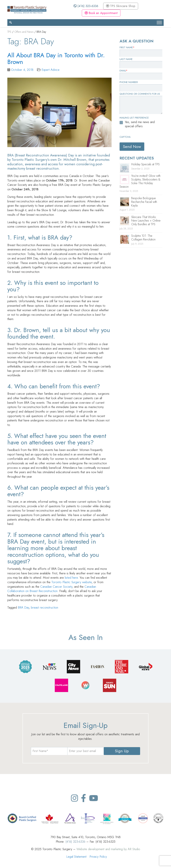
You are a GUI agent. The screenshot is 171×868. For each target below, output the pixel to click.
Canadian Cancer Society (56, 587)
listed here (71, 578)
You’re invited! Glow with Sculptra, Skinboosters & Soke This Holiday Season (140, 181)
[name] (49, 751)
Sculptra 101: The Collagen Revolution (143, 238)
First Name (127, 47)
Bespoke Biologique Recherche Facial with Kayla (144, 202)
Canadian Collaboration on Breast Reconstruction (52, 589)
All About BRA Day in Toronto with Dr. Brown (56, 59)
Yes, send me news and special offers (140, 124)
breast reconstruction (45, 607)
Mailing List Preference (134, 118)
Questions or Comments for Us (140, 94)
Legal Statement (76, 857)
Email (123, 71)
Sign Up (122, 751)
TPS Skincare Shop (121, 6)
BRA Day (23, 607)
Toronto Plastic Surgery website (72, 582)
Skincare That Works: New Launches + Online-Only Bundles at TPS (146, 221)
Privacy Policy (98, 857)
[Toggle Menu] (159, 22)
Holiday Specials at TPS (145, 164)
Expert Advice (51, 70)
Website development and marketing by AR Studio (108, 849)
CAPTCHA (125, 137)
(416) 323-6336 (86, 6)
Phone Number (129, 82)
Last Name (126, 59)
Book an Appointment (101, 13)
